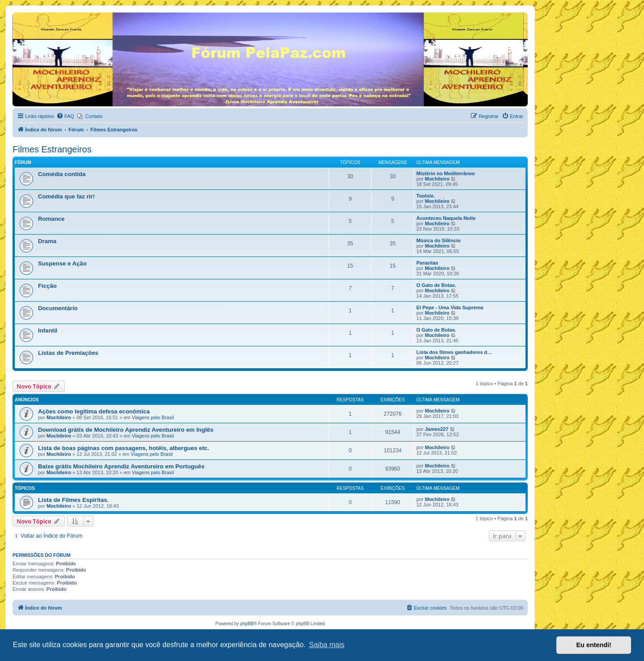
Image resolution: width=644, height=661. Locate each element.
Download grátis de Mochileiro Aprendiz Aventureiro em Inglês (126, 430)
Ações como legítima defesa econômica (94, 411)
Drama (47, 241)
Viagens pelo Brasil (153, 417)
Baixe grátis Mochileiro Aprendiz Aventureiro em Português (121, 466)
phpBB (247, 624)
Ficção (47, 286)
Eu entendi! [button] (594, 645)
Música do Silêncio (439, 240)
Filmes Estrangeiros (52, 149)
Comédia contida (62, 174)
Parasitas (427, 263)
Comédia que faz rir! (66, 196)
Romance (51, 219)
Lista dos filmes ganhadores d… (454, 352)
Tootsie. (426, 196)
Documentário (58, 308)
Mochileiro (437, 179)
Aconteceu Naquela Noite (446, 218)
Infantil (48, 330)
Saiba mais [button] (327, 645)
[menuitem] (65, 116)
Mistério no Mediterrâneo (446, 173)
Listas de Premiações (68, 353)
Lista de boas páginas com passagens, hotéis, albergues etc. (124, 448)
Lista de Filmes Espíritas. (73, 500)
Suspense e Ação (62, 263)
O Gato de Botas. (436, 285)
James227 (437, 429)
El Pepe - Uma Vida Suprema (450, 307)
